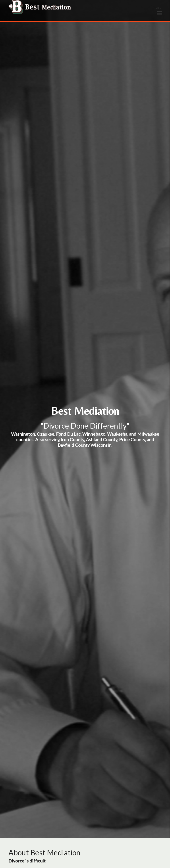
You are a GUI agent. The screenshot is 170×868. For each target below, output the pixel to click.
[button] (160, 11)
